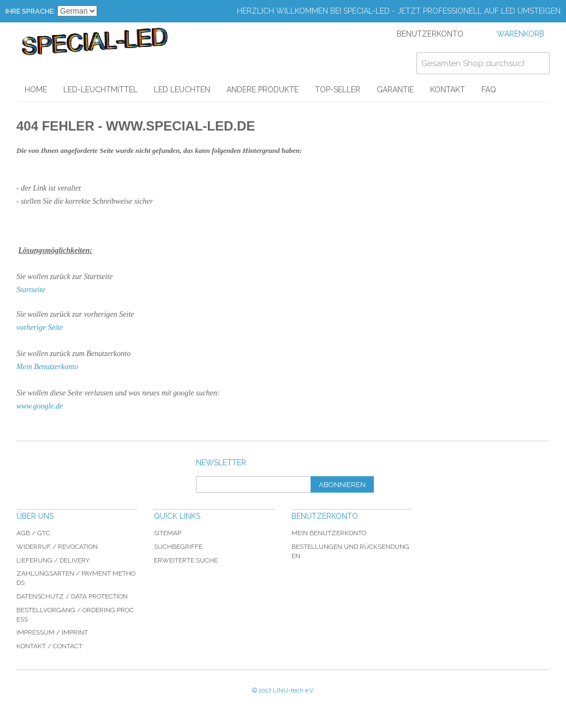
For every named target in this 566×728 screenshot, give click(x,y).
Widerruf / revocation (57, 547)
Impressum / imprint (52, 632)
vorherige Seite (40, 327)
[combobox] (483, 63)
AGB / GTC (33, 533)
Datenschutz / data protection (72, 596)
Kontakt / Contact (49, 646)
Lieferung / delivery (53, 560)
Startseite (31, 290)
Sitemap (168, 533)
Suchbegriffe (178, 547)
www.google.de (40, 406)
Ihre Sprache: (30, 11)
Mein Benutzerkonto (47, 367)
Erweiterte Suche (186, 560)
